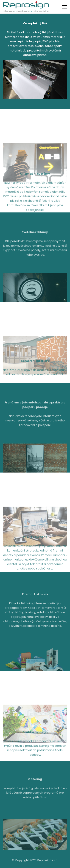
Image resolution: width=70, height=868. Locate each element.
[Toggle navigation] (64, 7)
